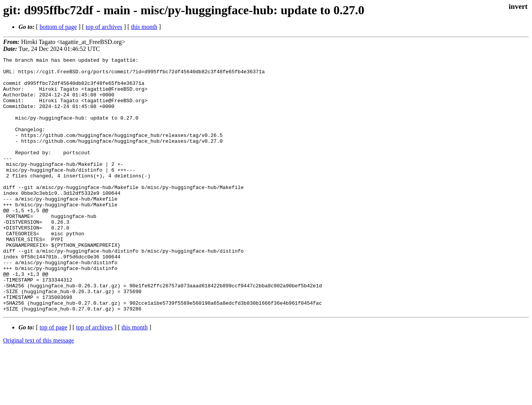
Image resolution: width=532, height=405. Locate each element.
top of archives (104, 27)
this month (144, 27)
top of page (54, 378)
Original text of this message (39, 391)
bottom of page (58, 27)
